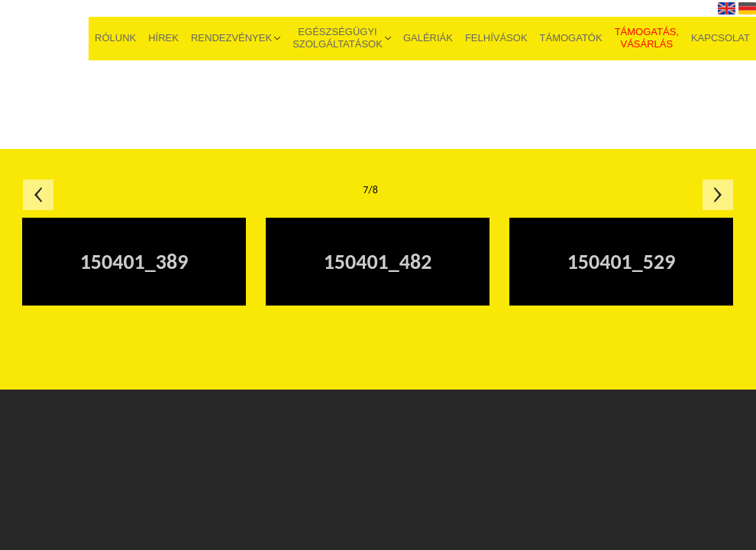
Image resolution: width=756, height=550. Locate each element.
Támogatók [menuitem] (571, 38)
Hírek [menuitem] (163, 38)
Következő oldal (718, 195)
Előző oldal (38, 195)
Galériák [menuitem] (428, 38)
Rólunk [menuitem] (115, 38)
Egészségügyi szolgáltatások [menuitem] (338, 38)
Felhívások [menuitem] (496, 38)
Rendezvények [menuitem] (231, 38)
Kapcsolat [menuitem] (720, 38)
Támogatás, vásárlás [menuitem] (647, 38)
